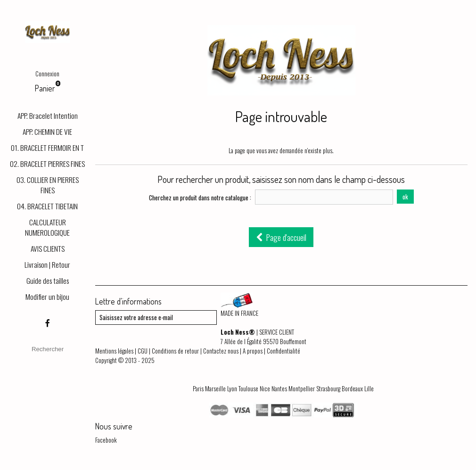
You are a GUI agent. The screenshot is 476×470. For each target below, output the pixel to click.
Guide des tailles (48, 280)
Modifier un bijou (47, 297)
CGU (143, 351)
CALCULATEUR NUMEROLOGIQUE (47, 227)
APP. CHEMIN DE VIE (47, 132)
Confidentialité (283, 351)
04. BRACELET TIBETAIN (47, 206)
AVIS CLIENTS (48, 248)
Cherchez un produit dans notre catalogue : (200, 198)
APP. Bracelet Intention (48, 115)
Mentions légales (114, 351)
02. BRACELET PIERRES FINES (47, 164)
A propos (253, 351)
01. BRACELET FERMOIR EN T (47, 148)
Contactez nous (221, 351)
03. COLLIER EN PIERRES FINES (48, 185)
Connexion (47, 74)
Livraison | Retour (47, 264)
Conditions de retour (175, 351)
